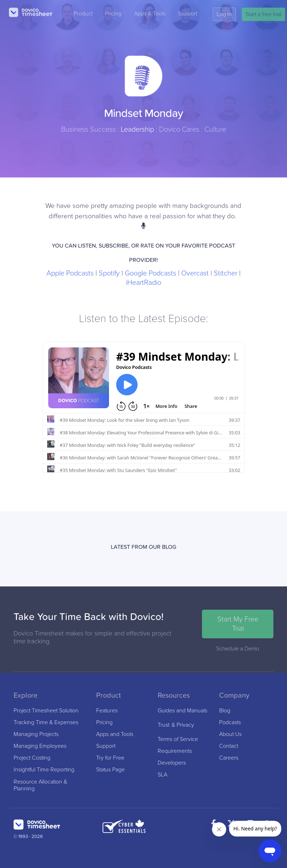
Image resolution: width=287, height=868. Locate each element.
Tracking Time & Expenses (46, 723)
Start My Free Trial (238, 624)
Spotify (109, 273)
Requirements (175, 751)
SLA (162, 775)
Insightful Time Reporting (44, 770)
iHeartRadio (143, 283)
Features (107, 711)
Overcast (195, 273)
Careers (229, 758)
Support (188, 14)
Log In (224, 14)
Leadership (137, 130)
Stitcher (226, 273)
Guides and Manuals (182, 711)
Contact (229, 746)
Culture (215, 130)
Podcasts (230, 723)
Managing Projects (36, 734)
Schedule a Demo (238, 649)
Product (83, 14)
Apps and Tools (115, 734)
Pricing (113, 14)
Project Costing (32, 758)
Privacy (185, 725)
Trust (164, 725)
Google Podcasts (150, 273)
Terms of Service (178, 739)
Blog (225, 711)
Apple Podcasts (70, 273)
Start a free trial (263, 14)
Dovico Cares (179, 130)
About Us (230, 734)
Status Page (110, 770)
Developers (172, 763)
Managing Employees (40, 746)
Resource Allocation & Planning (40, 785)
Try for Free (110, 758)
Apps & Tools (150, 14)
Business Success (88, 130)
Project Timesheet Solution (46, 711)
